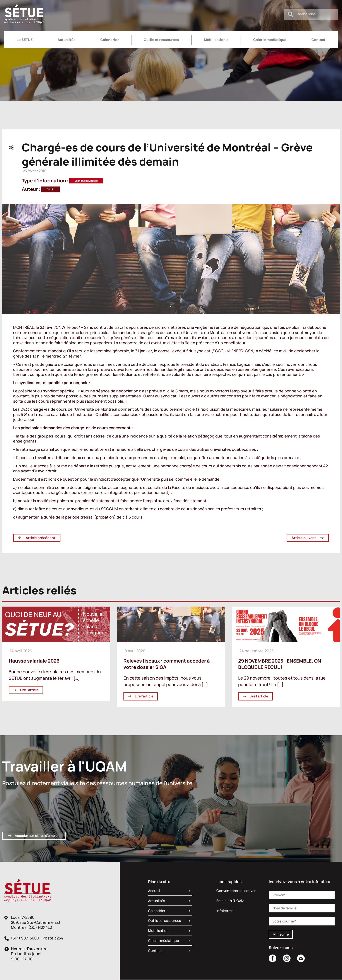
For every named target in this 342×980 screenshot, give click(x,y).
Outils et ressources (161, 40)
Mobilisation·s (216, 40)
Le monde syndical (86, 181)
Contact (318, 40)
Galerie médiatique (270, 40)
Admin (50, 189)
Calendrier (110, 40)
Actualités (67, 40)
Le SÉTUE (25, 40)
